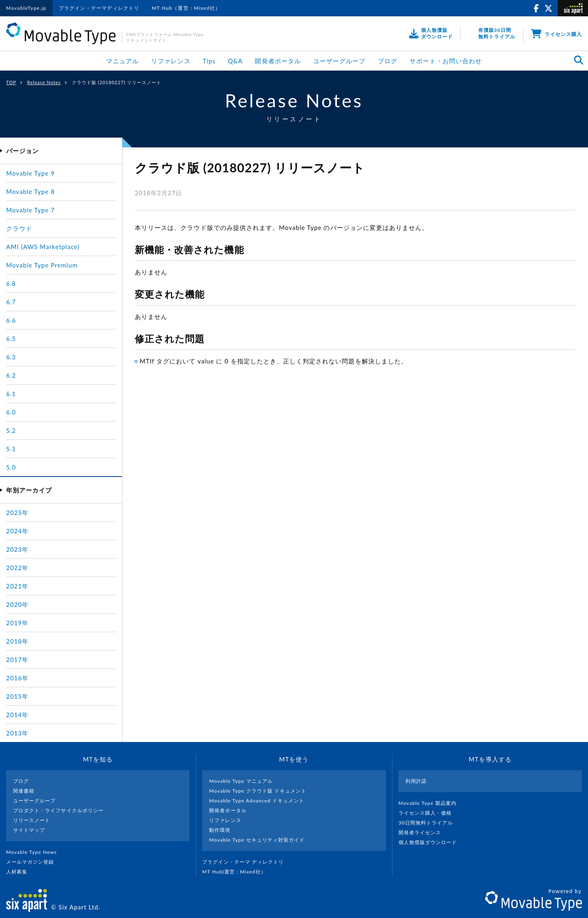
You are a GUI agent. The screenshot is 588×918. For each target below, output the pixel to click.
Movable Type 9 (30, 173)
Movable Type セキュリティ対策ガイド (257, 840)
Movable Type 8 (30, 192)
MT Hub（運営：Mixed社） (186, 8)
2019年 (17, 623)
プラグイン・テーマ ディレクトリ (246, 862)
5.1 (11, 449)
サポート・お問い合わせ (446, 61)
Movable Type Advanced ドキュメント (257, 801)
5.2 (11, 430)
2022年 (17, 568)
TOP (11, 82)
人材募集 (20, 872)
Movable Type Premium (42, 265)
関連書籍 (24, 791)
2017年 (17, 660)
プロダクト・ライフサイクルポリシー (58, 810)
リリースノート (32, 820)
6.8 (11, 283)
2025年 (17, 512)
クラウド (19, 228)
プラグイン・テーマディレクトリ (99, 8)
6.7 (11, 302)
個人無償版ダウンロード (431, 842)
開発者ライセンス (423, 832)
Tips (209, 61)
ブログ (388, 61)
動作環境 (220, 830)
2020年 (17, 604)
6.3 (11, 357)
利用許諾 (416, 781)
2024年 (17, 531)
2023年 (17, 549)
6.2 (11, 375)
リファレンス (171, 61)
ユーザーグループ (339, 61)
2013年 (17, 733)
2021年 (17, 586)
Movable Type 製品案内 (431, 803)
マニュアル (122, 61)
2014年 (17, 715)
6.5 (11, 339)
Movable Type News (35, 852)
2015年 (17, 696)
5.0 (11, 467)
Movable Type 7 (30, 210)
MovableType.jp (26, 8)
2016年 (17, 678)
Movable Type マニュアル (241, 781)
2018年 (17, 641)
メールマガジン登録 (33, 862)
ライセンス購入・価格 (429, 813)
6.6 (11, 320)
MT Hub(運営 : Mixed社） (237, 872)
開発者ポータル (278, 61)
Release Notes (44, 82)
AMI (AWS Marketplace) (43, 247)
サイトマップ (29, 830)
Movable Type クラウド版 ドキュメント (258, 791)
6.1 (11, 394)
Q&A (235, 61)
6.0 (11, 412)
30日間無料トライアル (429, 823)
